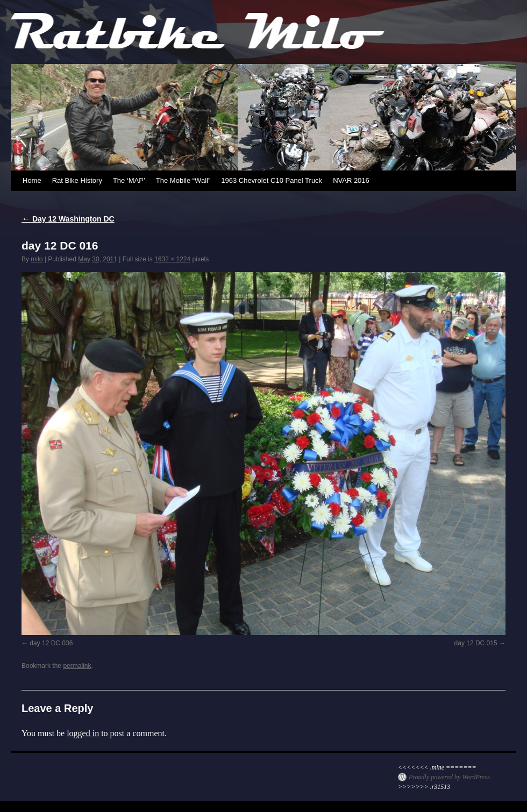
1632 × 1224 (172, 259)
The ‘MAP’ (129, 180)
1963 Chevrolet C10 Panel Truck (272, 180)
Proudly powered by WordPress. (450, 777)
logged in (83, 733)
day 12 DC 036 (51, 643)
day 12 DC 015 (476, 643)
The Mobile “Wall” (183, 180)
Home (32, 180)
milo (37, 259)
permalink (77, 666)
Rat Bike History (77, 180)
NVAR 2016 (351, 180)
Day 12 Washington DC (68, 219)
